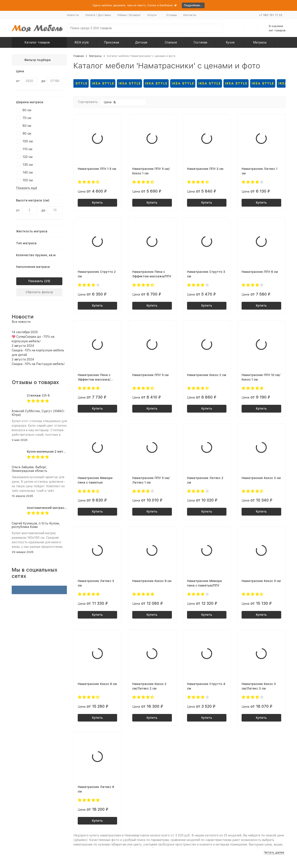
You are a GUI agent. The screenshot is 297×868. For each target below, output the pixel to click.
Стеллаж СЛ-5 (38, 395)
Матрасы (260, 42)
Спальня (171, 42)
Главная (79, 56)
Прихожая (111, 42)
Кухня (230, 42)
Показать (36, 281)
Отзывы (172, 15)
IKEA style (82, 42)
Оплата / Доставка (98, 15)
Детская (141, 42)
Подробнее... (193, 5)
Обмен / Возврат (129, 15)
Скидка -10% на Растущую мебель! (38, 364)
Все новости (21, 322)
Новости (73, 15)
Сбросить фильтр (39, 292)
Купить (97, 203)
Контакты (190, 15)
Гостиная (200, 42)
